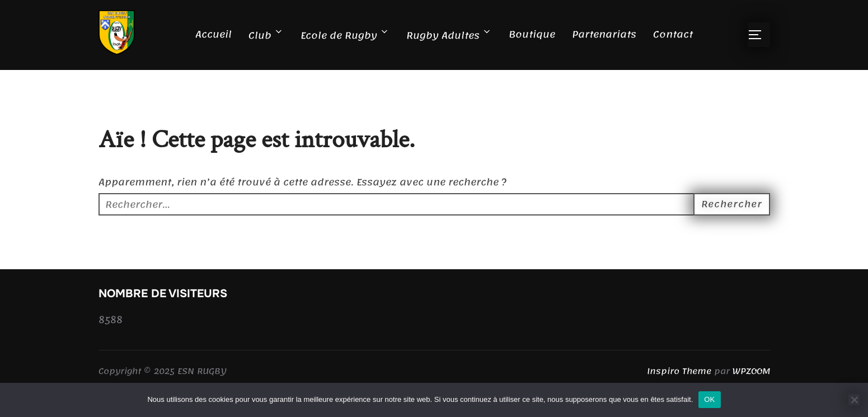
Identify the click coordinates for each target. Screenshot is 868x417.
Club (266, 35)
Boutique (532, 34)
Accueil (214, 34)
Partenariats (604, 34)
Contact (673, 34)
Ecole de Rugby (345, 35)
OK (709, 399)
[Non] (854, 400)
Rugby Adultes (449, 35)
